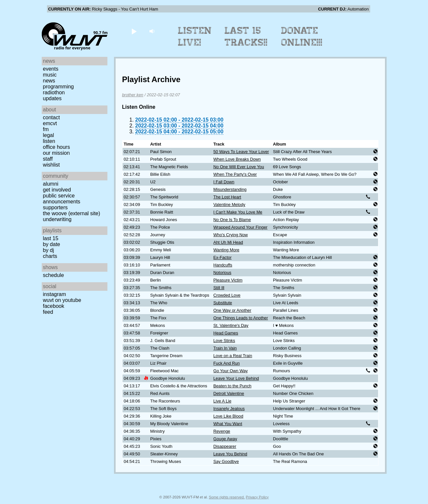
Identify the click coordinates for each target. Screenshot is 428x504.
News (49, 81)
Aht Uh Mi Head (228, 242)
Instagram (55, 294)
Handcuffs (223, 265)
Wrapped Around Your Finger (240, 227)
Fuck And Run (226, 363)
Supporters (56, 207)
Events (51, 69)
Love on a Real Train (233, 356)
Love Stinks (224, 341)
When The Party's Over (235, 174)
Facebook (54, 306)
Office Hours (56, 147)
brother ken (133, 95)
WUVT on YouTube (62, 300)
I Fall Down (224, 182)
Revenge (222, 431)
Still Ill (219, 288)
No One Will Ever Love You (238, 167)
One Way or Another (232, 310)
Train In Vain (225, 348)
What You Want (228, 424)
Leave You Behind (230, 454)
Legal (49, 135)
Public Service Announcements (62, 199)
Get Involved (57, 190)
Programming (58, 87)
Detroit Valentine (229, 393)
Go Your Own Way (230, 371)
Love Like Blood (228, 416)
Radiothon (54, 92)
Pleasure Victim (228, 280)
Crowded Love (227, 295)
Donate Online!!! (302, 36)
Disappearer (225, 446)
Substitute (223, 303)
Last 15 (51, 238)
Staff (48, 159)
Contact (52, 117)
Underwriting (57, 219)
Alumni (51, 184)
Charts (50, 256)
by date (52, 244)
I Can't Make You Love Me (238, 212)
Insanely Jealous (229, 409)
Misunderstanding (230, 189)
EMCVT (50, 123)
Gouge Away (225, 439)
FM (46, 129)
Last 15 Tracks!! (246, 36)
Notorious (222, 273)
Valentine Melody (229, 205)
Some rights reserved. (227, 497)
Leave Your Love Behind (236, 378)
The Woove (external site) (72, 213)
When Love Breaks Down (237, 159)
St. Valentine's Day (231, 325)
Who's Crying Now (230, 235)
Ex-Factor (222, 257)
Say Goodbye (226, 461)
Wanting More (226, 250)
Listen (49, 141)
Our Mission (56, 153)
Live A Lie (222, 401)
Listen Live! (195, 36)
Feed (48, 312)
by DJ (49, 250)
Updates (52, 98)
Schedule (54, 275)
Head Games (225, 333)
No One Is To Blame (232, 220)
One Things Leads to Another (240, 318)
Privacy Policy (257, 497)
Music (50, 75)
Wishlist (52, 165)
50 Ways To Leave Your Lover (241, 152)
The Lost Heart (227, 197)
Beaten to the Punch (232, 386)
